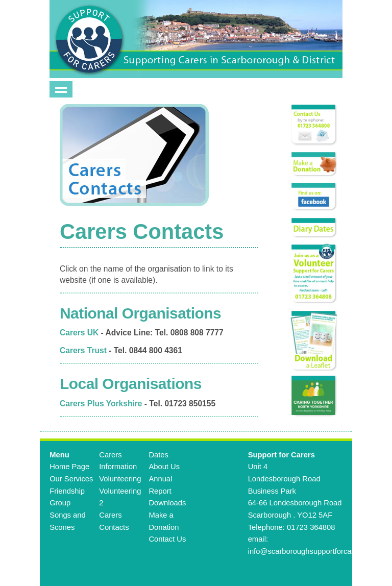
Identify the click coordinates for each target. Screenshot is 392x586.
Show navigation (61, 89)
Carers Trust (83, 350)
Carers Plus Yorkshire (101, 404)
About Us (164, 467)
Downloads (167, 503)
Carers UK (79, 333)
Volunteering (120, 479)
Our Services (71, 479)
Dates (158, 455)
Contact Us (167, 539)
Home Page (69, 467)
